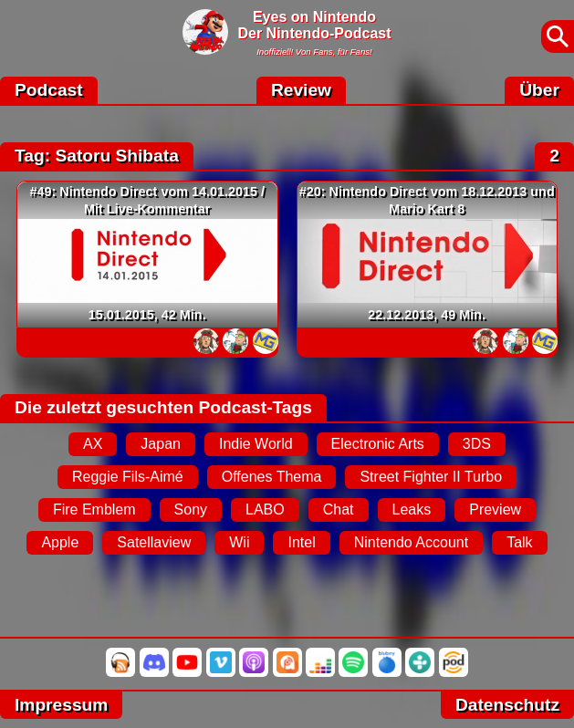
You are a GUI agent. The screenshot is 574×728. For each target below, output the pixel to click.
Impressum (61, 705)
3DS (477, 444)
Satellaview (154, 542)
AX (93, 444)
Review (301, 90)
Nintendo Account (411, 542)
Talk (519, 542)
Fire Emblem (94, 510)
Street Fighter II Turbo (431, 477)
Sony (191, 510)
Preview (495, 510)
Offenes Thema (272, 477)
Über (539, 90)
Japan (161, 444)
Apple (60, 542)
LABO (265, 510)
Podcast (49, 90)
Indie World (256, 444)
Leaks (412, 510)
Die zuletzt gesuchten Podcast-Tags (163, 407)
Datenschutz (507, 705)
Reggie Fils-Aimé (128, 477)
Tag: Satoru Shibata (97, 156)
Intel (301, 542)
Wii (239, 542)
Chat (339, 510)
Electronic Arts (378, 444)
